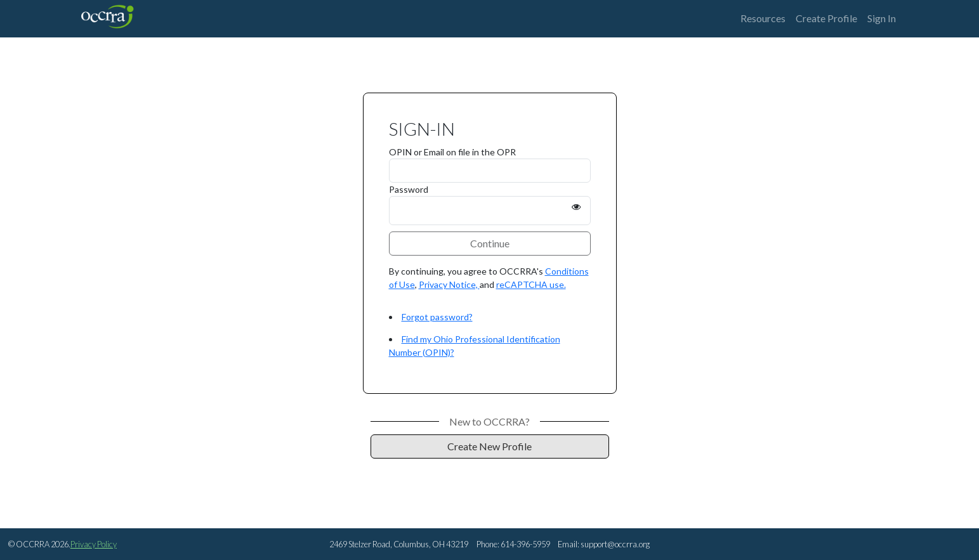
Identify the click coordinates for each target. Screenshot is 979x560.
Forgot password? (437, 317)
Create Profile (826, 18)
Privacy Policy (94, 544)
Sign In (882, 18)
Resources (763, 18)
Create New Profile (489, 446)
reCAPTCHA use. (531, 284)
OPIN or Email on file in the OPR (452, 152)
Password (409, 189)
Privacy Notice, (449, 284)
